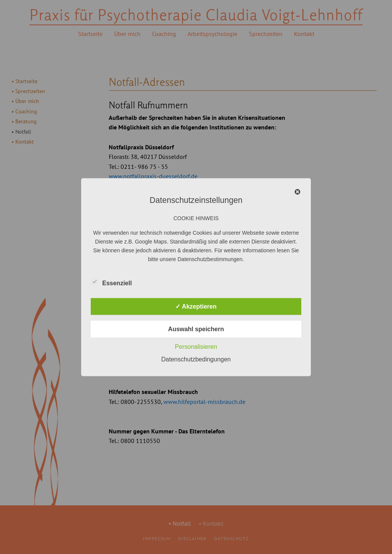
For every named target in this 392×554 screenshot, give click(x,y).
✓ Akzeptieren (196, 306)
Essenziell (111, 281)
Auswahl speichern (196, 329)
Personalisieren (196, 346)
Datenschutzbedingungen (196, 359)
